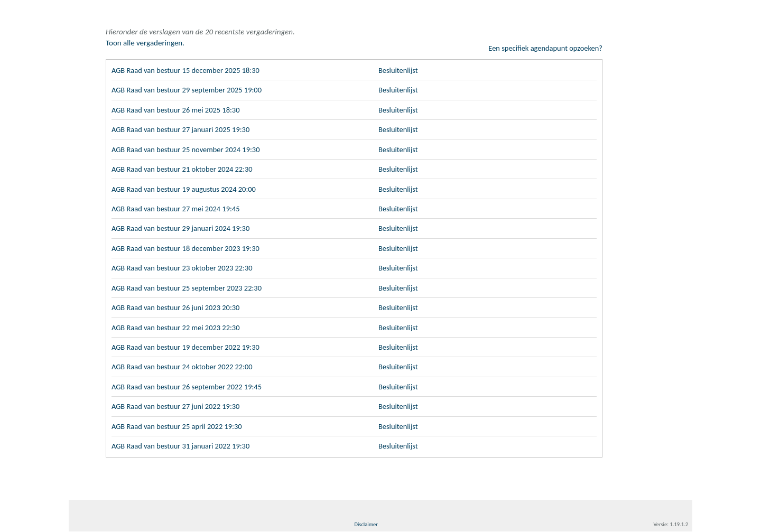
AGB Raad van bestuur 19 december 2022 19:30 (188, 346)
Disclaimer (366, 525)
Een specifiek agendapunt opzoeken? (543, 43)
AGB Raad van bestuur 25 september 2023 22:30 (189, 286)
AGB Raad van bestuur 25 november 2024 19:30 (188, 145)
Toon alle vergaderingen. (145, 43)
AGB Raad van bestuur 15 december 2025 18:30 (188, 65)
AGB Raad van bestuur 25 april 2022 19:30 (179, 426)
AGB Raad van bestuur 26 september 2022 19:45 (189, 386)
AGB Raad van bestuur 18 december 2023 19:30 (188, 246)
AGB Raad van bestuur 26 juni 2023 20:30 (178, 306)
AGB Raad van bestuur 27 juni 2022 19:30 (178, 406)
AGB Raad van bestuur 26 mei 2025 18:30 (178, 105)
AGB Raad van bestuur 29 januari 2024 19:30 (183, 226)
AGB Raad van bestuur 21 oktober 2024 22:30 (185, 165)
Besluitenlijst (399, 65)
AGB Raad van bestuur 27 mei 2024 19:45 (178, 206)
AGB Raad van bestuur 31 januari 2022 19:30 (183, 446)
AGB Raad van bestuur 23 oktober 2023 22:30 (185, 266)
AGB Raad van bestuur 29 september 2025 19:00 (189, 85)
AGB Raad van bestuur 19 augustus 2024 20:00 (187, 185)
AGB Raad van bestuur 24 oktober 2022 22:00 (185, 366)
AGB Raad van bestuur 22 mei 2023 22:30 (178, 326)
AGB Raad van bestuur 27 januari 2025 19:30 (183, 125)
